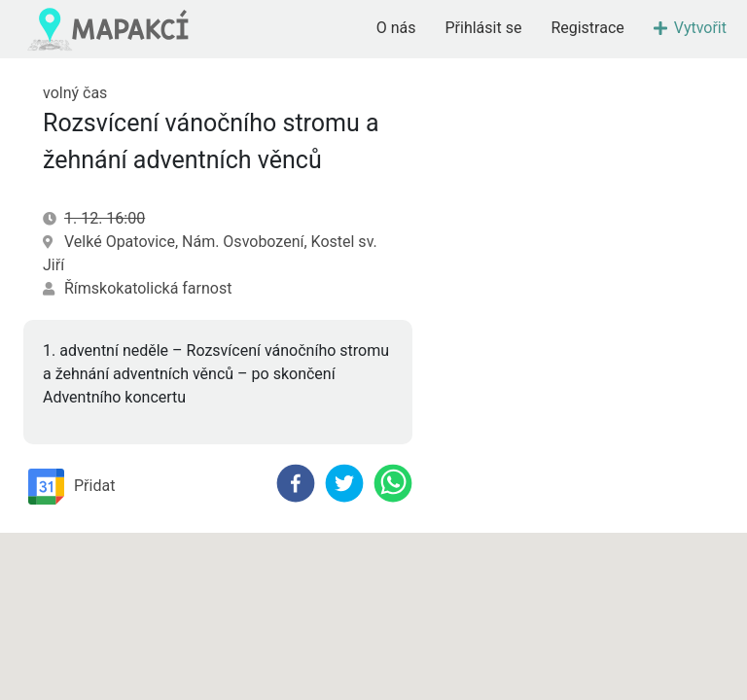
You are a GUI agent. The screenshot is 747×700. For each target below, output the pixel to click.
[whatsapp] (393, 483)
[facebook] (296, 483)
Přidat (71, 487)
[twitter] (344, 483)
